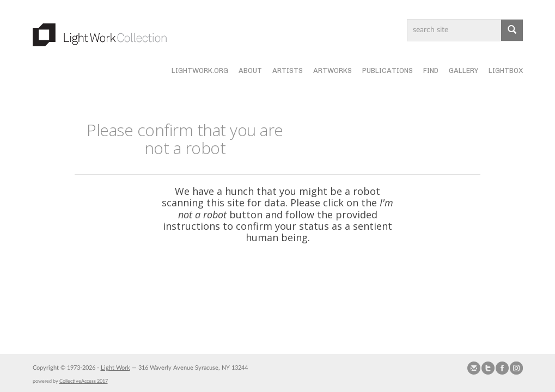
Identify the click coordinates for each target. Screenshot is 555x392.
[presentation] (301, 278)
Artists (288, 71)
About (250, 71)
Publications (388, 71)
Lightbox (506, 71)
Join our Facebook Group (502, 368)
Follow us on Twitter (488, 368)
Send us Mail (474, 368)
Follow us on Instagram (516, 368)
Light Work (115, 368)
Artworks (333, 71)
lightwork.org (200, 71)
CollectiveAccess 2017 (84, 381)
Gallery (463, 71)
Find (431, 71)
